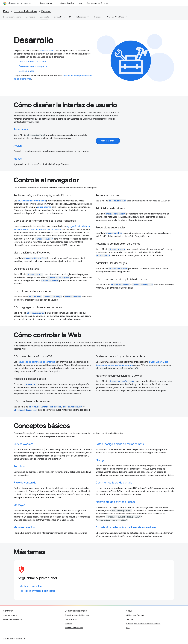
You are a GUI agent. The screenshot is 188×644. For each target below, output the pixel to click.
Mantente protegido (31, 586)
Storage (100, 460)
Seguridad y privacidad (37, 578)
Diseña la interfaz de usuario (32, 62)
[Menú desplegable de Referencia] (89, 17)
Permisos (19, 466)
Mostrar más (108, 141)
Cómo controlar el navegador (33, 66)
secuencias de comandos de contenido (36, 362)
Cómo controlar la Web (47, 335)
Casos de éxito (67, 3)
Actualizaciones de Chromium (77, 615)
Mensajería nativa (24, 527)
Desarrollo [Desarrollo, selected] (44, 17)
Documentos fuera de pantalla (114, 483)
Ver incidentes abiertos (13, 619)
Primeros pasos (47, 51)
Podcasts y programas (74, 628)
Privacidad (20, 639)
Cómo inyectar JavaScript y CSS (33, 356)
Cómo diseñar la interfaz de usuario (65, 105)
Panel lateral (21, 130)
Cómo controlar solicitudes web (33, 401)
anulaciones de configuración (32, 201)
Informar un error (10, 615)
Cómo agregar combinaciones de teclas (38, 307)
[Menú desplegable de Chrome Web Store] (127, 17)
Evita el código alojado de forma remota (120, 444)
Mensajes (19, 505)
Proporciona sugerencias (111, 228)
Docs (6, 11)
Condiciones (8, 639)
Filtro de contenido (25, 483)
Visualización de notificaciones (32, 253)
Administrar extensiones (110, 208)
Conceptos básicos (42, 426)
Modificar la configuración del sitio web (119, 376)
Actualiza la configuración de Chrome (118, 244)
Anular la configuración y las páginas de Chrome (42, 195)
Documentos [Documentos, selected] (46, 3)
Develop (46, 11)
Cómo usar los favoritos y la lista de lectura (122, 279)
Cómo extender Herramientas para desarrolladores (45, 221)
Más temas (29, 552)
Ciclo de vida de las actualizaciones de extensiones (126, 527)
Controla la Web (27, 71)
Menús (18, 159)
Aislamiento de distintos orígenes (116, 502)
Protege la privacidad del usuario (37, 591)
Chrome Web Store (116, 17)
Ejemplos (98, 17)
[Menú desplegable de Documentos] (55, 3)
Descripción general (12, 17)
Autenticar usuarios (107, 195)
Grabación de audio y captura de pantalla (120, 356)
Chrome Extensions (25, 11)
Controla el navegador (46, 180)
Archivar (68, 624)
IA (70, 17)
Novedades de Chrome (97, 3)
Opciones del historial (27, 269)
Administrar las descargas (111, 263)
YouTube (130, 619)
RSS (128, 628)
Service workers (23, 444)
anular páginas (44, 207)
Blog (80, 3)
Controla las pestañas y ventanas (33, 291)
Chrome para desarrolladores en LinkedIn (143, 624)
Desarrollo (33, 40)
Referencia (81, 17)
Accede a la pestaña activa (30, 379)
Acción (18, 146)
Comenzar (30, 17)
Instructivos (59, 17)
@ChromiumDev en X (135, 615)
